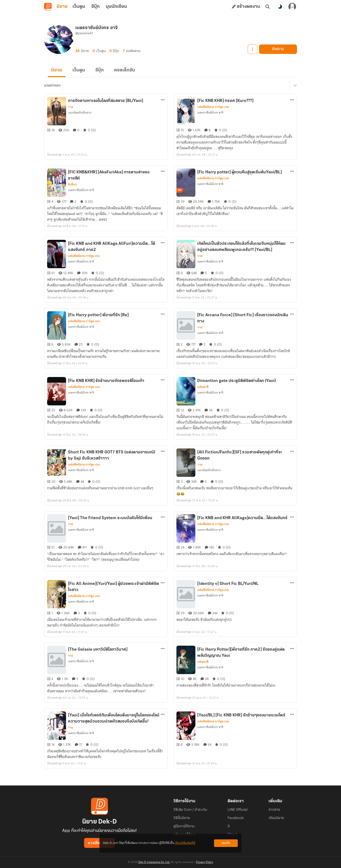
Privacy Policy (205, 862)
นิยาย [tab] (62, 7)
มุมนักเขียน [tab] (116, 7)
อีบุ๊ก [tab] (96, 7)
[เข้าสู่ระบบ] (292, 7)
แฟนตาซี (203, 387)
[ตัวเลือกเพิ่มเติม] (163, 100)
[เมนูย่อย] (294, 86)
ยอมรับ (226, 843)
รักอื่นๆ (72, 184)
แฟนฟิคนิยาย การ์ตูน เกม (213, 107)
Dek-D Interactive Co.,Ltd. (154, 862)
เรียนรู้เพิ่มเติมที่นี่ (185, 843)
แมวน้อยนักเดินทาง (80, 112)
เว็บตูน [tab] (79, 7)
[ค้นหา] (268, 7)
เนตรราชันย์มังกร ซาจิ (210, 112)
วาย (70, 107)
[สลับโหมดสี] (280, 7)
